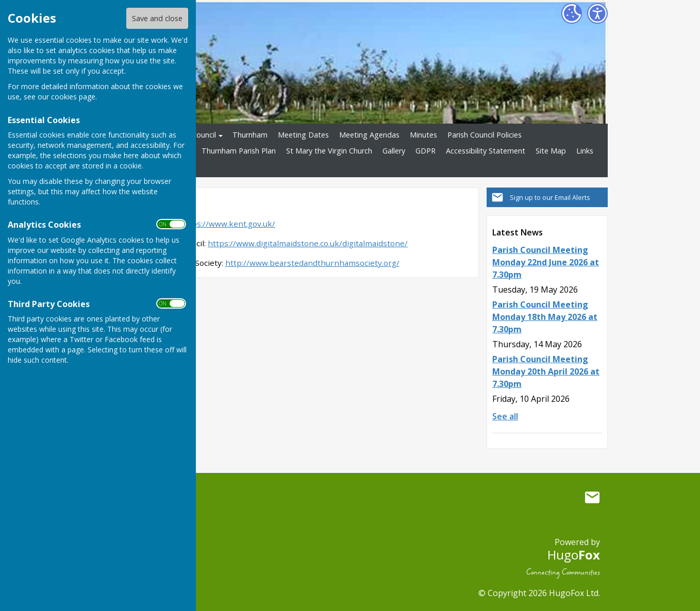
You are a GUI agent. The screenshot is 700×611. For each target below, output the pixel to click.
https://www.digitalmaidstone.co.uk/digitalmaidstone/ (308, 243)
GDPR (426, 151)
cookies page (73, 97)
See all (505, 416)
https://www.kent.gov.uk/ (228, 224)
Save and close (157, 18)
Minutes (423, 135)
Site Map (551, 151)
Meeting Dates (303, 135)
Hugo (574, 555)
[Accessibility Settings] (597, 13)
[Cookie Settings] (572, 13)
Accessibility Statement (486, 151)
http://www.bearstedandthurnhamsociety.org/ (312, 263)
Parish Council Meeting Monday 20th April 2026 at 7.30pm (546, 371)
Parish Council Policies (485, 135)
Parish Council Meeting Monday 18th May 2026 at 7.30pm (545, 317)
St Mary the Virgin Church (329, 151)
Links (585, 151)
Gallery (394, 151)
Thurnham (250, 135)
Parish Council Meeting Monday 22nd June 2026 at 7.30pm (546, 262)
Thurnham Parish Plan (239, 151)
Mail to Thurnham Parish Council (592, 497)
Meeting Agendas (369, 135)
